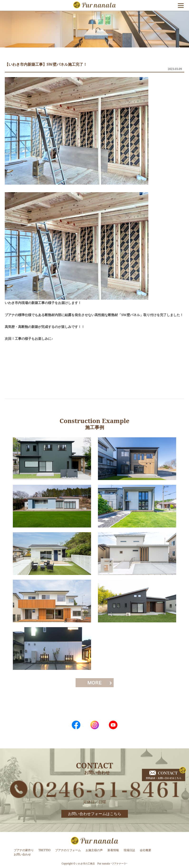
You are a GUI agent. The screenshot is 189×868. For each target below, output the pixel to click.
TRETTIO (45, 850)
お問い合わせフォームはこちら (95, 814)
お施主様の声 (94, 850)
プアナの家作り (24, 850)
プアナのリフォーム (68, 850)
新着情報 (113, 850)
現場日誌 (129, 850)
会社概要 (145, 850)
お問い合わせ (22, 854)
